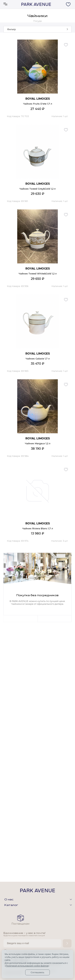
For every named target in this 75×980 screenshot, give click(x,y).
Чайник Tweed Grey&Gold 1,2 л (37, 189)
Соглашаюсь (37, 972)
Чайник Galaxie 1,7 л (38, 359)
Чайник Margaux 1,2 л (38, 443)
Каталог (11, 905)
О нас (9, 900)
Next (55, 619)
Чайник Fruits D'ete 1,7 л (38, 104)
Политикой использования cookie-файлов (27, 966)
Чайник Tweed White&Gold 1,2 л (38, 274)
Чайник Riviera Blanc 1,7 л (38, 528)
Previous (21, 619)
